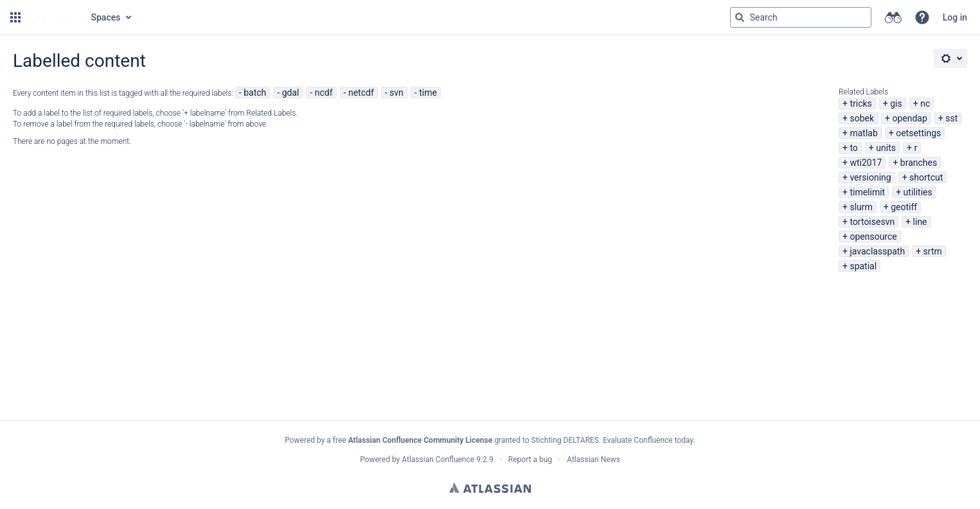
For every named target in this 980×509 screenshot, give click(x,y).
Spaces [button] (106, 17)
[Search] (740, 17)
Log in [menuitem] (955, 17)
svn (396, 93)
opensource (873, 237)
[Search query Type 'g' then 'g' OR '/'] (801, 17)
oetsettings (918, 133)
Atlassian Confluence (438, 460)
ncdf (324, 93)
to (853, 148)
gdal (291, 93)
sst (951, 118)
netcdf (361, 93)
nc (925, 103)
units (886, 148)
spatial (863, 266)
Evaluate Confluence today (648, 440)
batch (255, 93)
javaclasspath (877, 251)
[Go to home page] (55, 17)
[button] (15, 17)
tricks (860, 103)
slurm (861, 207)
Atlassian (490, 488)
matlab (863, 133)
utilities (918, 192)
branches (919, 163)
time (428, 93)
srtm (933, 251)
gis (896, 103)
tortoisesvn (872, 222)
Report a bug (530, 460)
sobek (862, 118)
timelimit (867, 192)
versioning (870, 177)
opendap (909, 118)
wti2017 (866, 163)
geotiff (904, 207)
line (920, 222)
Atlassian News (593, 460)
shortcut (926, 177)
